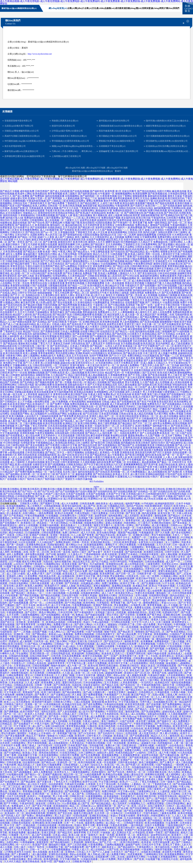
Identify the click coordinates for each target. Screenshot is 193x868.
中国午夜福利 (151, 818)
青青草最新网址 (46, 358)
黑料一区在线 (153, 259)
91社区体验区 (157, 547)
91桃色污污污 (164, 649)
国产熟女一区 (102, 656)
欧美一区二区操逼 (82, 305)
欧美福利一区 (124, 540)
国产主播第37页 (114, 453)
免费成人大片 (99, 794)
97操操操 (24, 586)
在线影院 (68, 693)
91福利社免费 (144, 705)
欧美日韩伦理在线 (162, 332)
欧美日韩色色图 (107, 731)
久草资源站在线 (22, 671)
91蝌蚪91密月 (12, 702)
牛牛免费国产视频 (133, 724)
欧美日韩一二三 (154, 211)
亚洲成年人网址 (15, 581)
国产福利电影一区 (90, 201)
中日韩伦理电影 (11, 448)
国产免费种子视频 (13, 325)
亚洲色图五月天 (164, 266)
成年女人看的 (186, 470)
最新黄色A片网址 (108, 601)
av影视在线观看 (16, 458)
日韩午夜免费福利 (183, 736)
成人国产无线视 (84, 426)
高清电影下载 (133, 310)
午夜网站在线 (179, 213)
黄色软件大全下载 (27, 322)
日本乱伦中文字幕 (152, 850)
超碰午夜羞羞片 (13, 656)
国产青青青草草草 (26, 630)
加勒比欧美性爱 (131, 221)
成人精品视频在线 (98, 380)
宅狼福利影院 (182, 320)
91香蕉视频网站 (172, 245)
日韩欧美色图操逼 (109, 213)
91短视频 (152, 862)
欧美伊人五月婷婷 (35, 719)
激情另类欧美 (112, 765)
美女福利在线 (128, 223)
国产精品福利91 (127, 852)
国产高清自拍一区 (130, 690)
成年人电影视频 (18, 833)
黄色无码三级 (137, 676)
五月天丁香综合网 (106, 789)
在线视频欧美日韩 (163, 707)
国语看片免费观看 (154, 455)
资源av (114, 821)
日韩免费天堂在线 (81, 535)
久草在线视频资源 (148, 792)
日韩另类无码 (83, 441)
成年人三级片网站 (35, 533)
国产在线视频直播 (19, 608)
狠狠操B (112, 630)
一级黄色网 (71, 593)
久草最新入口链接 (55, 366)
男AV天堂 (10, 830)
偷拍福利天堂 (86, 593)
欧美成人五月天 (121, 479)
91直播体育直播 (56, 288)
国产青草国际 (55, 204)
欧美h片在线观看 (114, 366)
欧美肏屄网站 (152, 305)
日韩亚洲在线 (129, 751)
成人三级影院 (17, 467)
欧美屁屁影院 (153, 356)
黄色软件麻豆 (57, 317)
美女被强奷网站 (165, 753)
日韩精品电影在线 (103, 644)
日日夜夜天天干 (31, 772)
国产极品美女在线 (133, 358)
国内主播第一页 (96, 443)
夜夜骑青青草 (171, 455)
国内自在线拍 (177, 601)
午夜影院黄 (36, 634)
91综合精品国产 (39, 279)
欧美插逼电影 (112, 801)
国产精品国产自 (126, 450)
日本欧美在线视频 (163, 772)
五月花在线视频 (133, 823)
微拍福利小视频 (57, 850)
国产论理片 (31, 618)
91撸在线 (92, 731)
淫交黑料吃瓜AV (172, 453)
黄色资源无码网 (143, 458)
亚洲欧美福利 (83, 358)
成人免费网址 (20, 344)
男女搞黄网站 (118, 581)
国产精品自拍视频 (51, 601)
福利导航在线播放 (30, 472)
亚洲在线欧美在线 (100, 547)
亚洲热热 (70, 857)
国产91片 (65, 535)
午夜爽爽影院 (180, 266)
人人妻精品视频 (71, 204)
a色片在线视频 (117, 397)
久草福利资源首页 (65, 562)
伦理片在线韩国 (76, 363)
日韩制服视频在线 (72, 775)
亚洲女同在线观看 (119, 303)
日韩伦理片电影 (26, 390)
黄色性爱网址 (128, 746)
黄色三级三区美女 (10, 235)
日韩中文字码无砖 (27, 298)
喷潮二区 (41, 724)
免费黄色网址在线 (51, 523)
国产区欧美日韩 (179, 431)
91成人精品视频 (65, 514)
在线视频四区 (185, 233)
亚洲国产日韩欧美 (39, 540)
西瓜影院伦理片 (93, 276)
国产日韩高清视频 (48, 293)
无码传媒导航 (97, 751)
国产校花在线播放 (134, 816)
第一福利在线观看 (26, 765)
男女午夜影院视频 (161, 540)
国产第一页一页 (171, 460)
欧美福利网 (78, 659)
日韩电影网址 (19, 748)
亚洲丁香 (25, 676)
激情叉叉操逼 (175, 201)
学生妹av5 (68, 813)
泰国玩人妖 (91, 664)
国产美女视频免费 (65, 373)
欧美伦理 (93, 671)
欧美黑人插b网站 (34, 591)
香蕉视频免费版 (51, 426)
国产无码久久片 (39, 445)
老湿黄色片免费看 (172, 857)
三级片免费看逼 (100, 518)
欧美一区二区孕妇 (57, 404)
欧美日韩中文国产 (72, 356)
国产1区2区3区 (143, 678)
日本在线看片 (50, 344)
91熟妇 (73, 647)
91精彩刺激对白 (173, 235)
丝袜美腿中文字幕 (28, 760)
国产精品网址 (44, 363)
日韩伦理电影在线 (61, 659)
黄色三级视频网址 (149, 768)
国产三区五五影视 (68, 344)
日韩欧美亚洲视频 (97, 281)
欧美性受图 (148, 770)
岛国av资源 (56, 714)
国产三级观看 (86, 375)
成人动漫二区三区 (90, 296)
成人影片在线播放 (169, 421)
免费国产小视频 (34, 475)
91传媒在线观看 (90, 864)
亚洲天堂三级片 (133, 329)
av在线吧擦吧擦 (29, 262)
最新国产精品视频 (128, 538)
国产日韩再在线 (85, 634)
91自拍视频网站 (109, 269)
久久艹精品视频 (89, 383)
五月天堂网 (13, 620)
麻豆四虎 (27, 792)
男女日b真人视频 (54, 286)
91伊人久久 (149, 627)
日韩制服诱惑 (54, 678)
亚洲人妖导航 (90, 729)
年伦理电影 (69, 843)
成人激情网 (26, 647)
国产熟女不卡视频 (151, 354)
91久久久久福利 (22, 245)
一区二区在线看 (96, 254)
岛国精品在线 (33, 300)
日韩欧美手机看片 (82, 867)
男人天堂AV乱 (82, 813)
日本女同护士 (22, 240)
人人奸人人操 (15, 462)
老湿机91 (129, 678)
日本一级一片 (102, 562)
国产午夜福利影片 (84, 618)
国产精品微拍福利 (60, 847)
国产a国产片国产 (82, 424)
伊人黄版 (77, 700)
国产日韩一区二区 (126, 579)
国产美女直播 (48, 526)
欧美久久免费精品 (90, 475)
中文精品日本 (117, 695)
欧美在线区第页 (165, 407)
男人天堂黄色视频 (152, 397)
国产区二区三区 (34, 247)
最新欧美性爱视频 (63, 622)
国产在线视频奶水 (41, 685)
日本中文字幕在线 (163, 603)
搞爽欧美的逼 (157, 204)
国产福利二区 (123, 514)
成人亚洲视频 (150, 300)
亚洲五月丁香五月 (61, 799)
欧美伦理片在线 (99, 392)
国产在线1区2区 (74, 269)
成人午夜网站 (153, 257)
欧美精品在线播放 (84, 397)
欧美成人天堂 (30, 758)
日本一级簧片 (168, 787)
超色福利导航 (55, 346)
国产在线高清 (103, 477)
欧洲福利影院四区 (165, 509)
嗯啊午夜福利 (113, 247)
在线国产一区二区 (158, 656)
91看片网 (56, 654)
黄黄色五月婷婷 (62, 349)
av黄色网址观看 (41, 407)
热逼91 (87, 627)
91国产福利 (6, 693)
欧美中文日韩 (90, 787)
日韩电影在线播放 (57, 445)
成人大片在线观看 (15, 475)
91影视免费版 (96, 850)
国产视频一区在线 (71, 385)
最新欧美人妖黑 (46, 514)
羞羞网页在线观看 (132, 445)
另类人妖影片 (45, 453)
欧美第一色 (68, 620)
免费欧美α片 (110, 400)
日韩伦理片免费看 (70, 760)
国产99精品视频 (41, 436)
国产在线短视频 (141, 262)
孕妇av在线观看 (78, 859)
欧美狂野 (80, 741)
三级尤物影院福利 (146, 412)
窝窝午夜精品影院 (168, 576)
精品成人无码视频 (97, 387)
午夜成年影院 (27, 809)
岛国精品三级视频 (168, 300)
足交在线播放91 (14, 218)
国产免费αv (28, 821)
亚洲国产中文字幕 (79, 722)
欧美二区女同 (60, 443)
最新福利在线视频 (157, 201)
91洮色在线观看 (128, 414)
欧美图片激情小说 (63, 453)
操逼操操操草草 (76, 445)
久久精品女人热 (31, 383)
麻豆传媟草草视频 (100, 441)
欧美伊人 (33, 801)
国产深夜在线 (127, 332)
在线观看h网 (102, 862)
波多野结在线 (114, 341)
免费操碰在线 (160, 247)
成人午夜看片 (92, 332)
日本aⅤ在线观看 (53, 693)
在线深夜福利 (62, 438)
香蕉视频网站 (161, 639)
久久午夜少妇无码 (107, 283)
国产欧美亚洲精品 (176, 637)
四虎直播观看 (135, 859)
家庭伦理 (110, 813)
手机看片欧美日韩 (55, 216)
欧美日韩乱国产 (74, 414)
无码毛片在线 (166, 385)
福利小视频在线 (9, 552)
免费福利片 (101, 593)
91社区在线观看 (27, 547)
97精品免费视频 (139, 264)
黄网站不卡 (112, 550)
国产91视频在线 (98, 341)
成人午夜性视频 (101, 426)
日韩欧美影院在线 (42, 552)
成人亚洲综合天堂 (122, 838)
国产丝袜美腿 (154, 709)
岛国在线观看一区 (182, 458)
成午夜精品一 (31, 743)
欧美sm (153, 591)
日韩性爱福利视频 (20, 445)
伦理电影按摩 (151, 724)
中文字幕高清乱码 (39, 755)
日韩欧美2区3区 (71, 475)
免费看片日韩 (121, 455)
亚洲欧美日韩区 (142, 540)
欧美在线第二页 (124, 603)
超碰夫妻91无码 (19, 204)
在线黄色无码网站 (162, 533)
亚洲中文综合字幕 (86, 581)
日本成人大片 (84, 857)
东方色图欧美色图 (130, 349)
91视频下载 (10, 572)
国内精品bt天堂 (108, 240)
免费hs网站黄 (172, 784)
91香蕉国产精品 (90, 455)
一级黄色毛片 (127, 475)
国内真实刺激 (149, 518)
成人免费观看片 (182, 726)
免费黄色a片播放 (84, 373)
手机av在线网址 (124, 826)
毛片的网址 (124, 789)
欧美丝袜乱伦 (65, 462)
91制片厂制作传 (36, 852)
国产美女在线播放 (35, 450)
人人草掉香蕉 (30, 400)
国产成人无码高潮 (60, 196)
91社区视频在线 (151, 361)
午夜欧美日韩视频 (96, 748)
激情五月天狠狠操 (115, 300)
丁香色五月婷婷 (125, 714)
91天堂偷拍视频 (121, 312)
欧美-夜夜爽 (50, 833)
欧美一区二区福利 (37, 782)
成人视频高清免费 (137, 680)
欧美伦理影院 (87, 228)
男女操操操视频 (137, 794)
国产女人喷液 (128, 363)
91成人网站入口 (57, 637)
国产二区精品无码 (111, 395)
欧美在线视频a (33, 455)
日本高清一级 (41, 647)
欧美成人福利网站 (174, 826)
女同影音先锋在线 (168, 801)
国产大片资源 (95, 390)
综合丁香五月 (116, 535)
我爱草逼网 (7, 734)
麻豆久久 (174, 656)
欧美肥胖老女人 (181, 627)
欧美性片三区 (176, 605)
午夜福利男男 (122, 211)
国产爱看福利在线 (26, 644)
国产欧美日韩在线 (96, 329)
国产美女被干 (96, 557)
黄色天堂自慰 (52, 467)
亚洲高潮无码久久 (115, 526)
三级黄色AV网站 (157, 543)
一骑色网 (179, 770)
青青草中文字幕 (111, 322)
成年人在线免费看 (162, 317)
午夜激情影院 (17, 412)
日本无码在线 (169, 734)
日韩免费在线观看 (147, 666)
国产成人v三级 (11, 329)
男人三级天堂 (175, 380)
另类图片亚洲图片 (21, 622)
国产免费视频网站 (177, 262)
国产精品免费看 (56, 208)
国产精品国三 (19, 598)
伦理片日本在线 (48, 303)
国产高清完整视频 (118, 552)
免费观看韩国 (68, 392)
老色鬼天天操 (83, 300)
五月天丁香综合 (165, 714)
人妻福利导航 (10, 293)
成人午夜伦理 (19, 782)
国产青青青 (88, 540)
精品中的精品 (16, 538)
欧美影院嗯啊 (140, 199)
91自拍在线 (138, 734)
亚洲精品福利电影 (155, 479)
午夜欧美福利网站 (144, 729)
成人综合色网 (33, 441)
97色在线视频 (175, 651)
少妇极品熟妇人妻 (134, 593)
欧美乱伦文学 (117, 702)
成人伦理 (179, 685)
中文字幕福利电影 (10, 438)
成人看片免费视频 (157, 392)
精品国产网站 (132, 266)
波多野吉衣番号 (115, 329)
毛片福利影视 (57, 264)
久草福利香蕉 (162, 697)
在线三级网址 (49, 746)
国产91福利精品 (13, 758)
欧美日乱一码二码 (115, 770)
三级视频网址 (137, 552)
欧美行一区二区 (111, 431)
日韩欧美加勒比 (75, 470)
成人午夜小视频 (168, 758)
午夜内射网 (10, 770)
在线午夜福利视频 (133, 245)
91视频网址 (175, 664)
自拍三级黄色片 (157, 811)
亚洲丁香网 (10, 760)
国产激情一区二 (102, 373)
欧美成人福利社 (136, 259)
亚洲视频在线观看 (51, 584)
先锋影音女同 (40, 470)
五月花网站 (175, 799)
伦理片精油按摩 (161, 847)
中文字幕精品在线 (60, 845)
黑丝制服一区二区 (120, 477)
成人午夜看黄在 (116, 460)
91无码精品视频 (156, 683)
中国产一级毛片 (142, 605)
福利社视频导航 (63, 567)
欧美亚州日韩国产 (10, 543)
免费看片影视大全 (17, 482)
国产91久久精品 (161, 296)
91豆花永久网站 (43, 726)
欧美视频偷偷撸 (31, 584)
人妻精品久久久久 (127, 279)
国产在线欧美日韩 (147, 390)
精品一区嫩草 (160, 414)
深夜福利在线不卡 (77, 390)
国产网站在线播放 (30, 283)
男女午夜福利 (165, 630)
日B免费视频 (59, 666)
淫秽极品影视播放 (24, 397)
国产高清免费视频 (63, 625)
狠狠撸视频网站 (124, 199)
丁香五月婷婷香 (39, 431)
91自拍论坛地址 (145, 213)
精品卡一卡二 (153, 593)
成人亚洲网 (57, 589)
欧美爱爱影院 (20, 274)
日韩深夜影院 (75, 627)
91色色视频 (149, 753)
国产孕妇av (159, 705)
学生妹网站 (22, 659)
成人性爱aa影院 (44, 308)
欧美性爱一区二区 (30, 479)
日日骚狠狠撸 (33, 538)
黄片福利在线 (163, 852)
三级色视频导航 (177, 395)
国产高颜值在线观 (50, 337)
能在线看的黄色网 (36, 818)
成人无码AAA (76, 664)
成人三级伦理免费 (37, 252)
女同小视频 (142, 601)
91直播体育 (160, 782)
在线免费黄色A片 (78, 792)
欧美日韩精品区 (181, 433)
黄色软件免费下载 (24, 862)
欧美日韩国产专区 (30, 717)
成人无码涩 (158, 562)
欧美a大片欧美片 (142, 402)
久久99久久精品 (13, 867)
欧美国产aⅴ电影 (78, 254)
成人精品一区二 (114, 828)
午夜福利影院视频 (36, 206)
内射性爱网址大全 (161, 821)
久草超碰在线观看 (37, 276)
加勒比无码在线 (127, 213)
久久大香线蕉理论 (100, 242)
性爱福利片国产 (171, 618)
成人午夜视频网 (41, 414)
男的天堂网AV (125, 864)
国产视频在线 (172, 838)
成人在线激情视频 (73, 724)
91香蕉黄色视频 (108, 201)
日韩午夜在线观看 (40, 589)
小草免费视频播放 (61, 855)
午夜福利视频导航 (151, 690)
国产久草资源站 (101, 305)
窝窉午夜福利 (78, 325)
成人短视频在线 (66, 581)
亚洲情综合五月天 (82, 644)
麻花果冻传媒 (179, 196)
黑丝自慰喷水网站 (65, 358)
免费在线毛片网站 (48, 259)
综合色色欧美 (13, 443)
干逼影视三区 (100, 310)
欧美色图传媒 (51, 864)
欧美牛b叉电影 (94, 574)
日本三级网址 (180, 237)
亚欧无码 (41, 770)
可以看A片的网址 (20, 225)
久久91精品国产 (46, 547)
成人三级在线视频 (75, 378)
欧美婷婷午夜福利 (42, 707)
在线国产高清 (12, 746)
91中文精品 (6, 690)
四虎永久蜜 (162, 843)
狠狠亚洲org (92, 847)
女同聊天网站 (138, 555)
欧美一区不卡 (89, 736)
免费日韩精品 (134, 361)
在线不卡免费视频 (97, 668)
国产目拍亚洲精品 (140, 813)
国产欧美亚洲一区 (143, 673)
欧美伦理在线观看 (52, 429)
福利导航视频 (172, 695)
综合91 (120, 739)
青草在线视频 (8, 630)
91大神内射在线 (26, 351)
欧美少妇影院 (16, 649)
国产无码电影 (72, 589)
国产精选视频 (117, 266)
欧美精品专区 (163, 688)
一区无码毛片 (147, 688)
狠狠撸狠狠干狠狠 (169, 327)
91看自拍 (174, 804)
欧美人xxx (9, 707)
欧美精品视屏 (45, 322)
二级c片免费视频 (59, 407)
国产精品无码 (130, 325)
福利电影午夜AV (161, 431)
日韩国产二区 (85, 402)
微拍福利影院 (30, 305)
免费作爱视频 (124, 664)
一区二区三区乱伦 (11, 792)
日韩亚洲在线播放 (127, 736)
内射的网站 (130, 528)
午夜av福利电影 (101, 627)
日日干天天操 (29, 363)
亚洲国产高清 (22, 354)
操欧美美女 (102, 509)
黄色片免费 (71, 826)
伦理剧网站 (181, 666)
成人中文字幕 (9, 685)
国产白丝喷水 (56, 395)
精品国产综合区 (31, 337)
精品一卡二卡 (17, 455)
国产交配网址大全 (91, 385)
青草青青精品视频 (76, 731)
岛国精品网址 (93, 659)
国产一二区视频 (22, 637)
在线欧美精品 (55, 233)
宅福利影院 (6, 637)
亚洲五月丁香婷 (181, 649)
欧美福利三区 (38, 676)
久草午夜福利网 (120, 555)
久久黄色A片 (75, 559)
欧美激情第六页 (8, 460)
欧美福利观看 (145, 835)
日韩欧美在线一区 (89, 412)
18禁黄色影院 (86, 826)
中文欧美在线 (68, 676)
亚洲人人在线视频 (183, 412)
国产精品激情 (28, 787)
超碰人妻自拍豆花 (134, 780)
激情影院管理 (54, 843)
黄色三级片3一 (57, 673)
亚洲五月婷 (10, 835)
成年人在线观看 (39, 784)
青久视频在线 (100, 221)
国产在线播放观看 (140, 741)
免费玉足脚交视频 (164, 835)
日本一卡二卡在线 (74, 828)
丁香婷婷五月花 (131, 250)
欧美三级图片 (70, 199)
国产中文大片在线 (69, 213)
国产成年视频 (157, 654)
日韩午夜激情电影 (70, 467)
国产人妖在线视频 (67, 717)
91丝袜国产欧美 (71, 772)
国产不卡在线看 (118, 843)
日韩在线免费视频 (88, 666)
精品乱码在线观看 (134, 254)
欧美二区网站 (99, 424)
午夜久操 (58, 826)
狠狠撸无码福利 (25, 700)
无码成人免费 (50, 462)
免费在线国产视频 (111, 223)
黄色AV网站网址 (48, 618)
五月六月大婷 (164, 550)
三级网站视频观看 (114, 850)
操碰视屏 (9, 724)
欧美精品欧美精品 (65, 448)
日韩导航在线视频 (79, 552)
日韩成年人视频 (51, 312)
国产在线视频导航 (10, 804)
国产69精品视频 (74, 317)
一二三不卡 (64, 746)
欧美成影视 (136, 806)
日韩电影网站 (184, 690)
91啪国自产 (176, 639)
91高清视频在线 (52, 709)
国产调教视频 (12, 717)
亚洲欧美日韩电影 (33, 385)
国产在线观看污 (56, 276)
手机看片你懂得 (127, 821)
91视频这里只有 (162, 252)
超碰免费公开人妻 (115, 443)
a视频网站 (185, 668)
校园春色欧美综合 (138, 618)
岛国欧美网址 (37, 240)
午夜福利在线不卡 (147, 722)
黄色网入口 (21, 816)
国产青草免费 (66, 421)
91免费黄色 (100, 586)
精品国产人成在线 (22, 320)
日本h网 (4, 794)
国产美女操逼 (150, 334)
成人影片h (84, 717)
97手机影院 (139, 838)
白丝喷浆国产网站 (57, 419)
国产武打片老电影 (162, 458)
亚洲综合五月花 (37, 816)
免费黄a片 (100, 605)
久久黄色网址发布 (50, 300)
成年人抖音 (43, 753)
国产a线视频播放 (57, 470)
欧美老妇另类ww (125, 598)
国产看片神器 (155, 620)
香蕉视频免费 (46, 562)
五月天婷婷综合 (103, 613)
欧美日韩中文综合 (95, 378)
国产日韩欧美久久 (18, 755)
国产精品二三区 (89, 204)
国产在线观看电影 (114, 755)
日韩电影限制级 (52, 511)
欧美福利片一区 (41, 409)
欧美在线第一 (22, 286)
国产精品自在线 (96, 453)
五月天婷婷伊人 (49, 441)
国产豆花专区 (150, 378)
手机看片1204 (86, 605)
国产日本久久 (171, 366)
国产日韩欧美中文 (40, 354)
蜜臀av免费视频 (95, 206)
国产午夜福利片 (128, 416)
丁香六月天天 (37, 465)
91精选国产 (162, 751)
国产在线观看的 (39, 233)
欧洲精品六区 (142, 651)
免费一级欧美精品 (157, 228)
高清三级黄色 (12, 736)
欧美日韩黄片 (60, 322)
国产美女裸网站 (74, 416)
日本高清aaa (36, 693)
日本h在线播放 (107, 666)
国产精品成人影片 (177, 782)
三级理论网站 (176, 247)
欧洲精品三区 (70, 429)
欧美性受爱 (157, 845)
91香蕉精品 (172, 654)
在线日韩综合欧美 (168, 470)
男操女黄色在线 (94, 325)
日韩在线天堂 (35, 593)
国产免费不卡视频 (60, 409)
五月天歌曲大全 (27, 835)
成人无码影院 (132, 521)
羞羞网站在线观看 (122, 591)
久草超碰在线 (33, 763)
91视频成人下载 (147, 325)
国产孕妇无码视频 (30, 601)
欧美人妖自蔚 (57, 436)
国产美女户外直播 (146, 407)
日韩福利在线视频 (19, 661)
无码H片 (168, 511)
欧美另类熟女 (107, 230)
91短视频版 (52, 521)
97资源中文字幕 (171, 445)
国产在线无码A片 (114, 647)
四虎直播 (121, 618)
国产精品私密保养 (25, 724)
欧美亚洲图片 (65, 341)
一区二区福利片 (61, 370)
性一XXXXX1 (24, 850)
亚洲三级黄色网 (130, 516)
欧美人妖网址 (40, 211)
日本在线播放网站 (93, 688)
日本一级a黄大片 (182, 550)
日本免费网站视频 (148, 385)
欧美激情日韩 (70, 523)
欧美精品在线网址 (76, 206)
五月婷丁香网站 (174, 441)
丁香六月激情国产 (132, 341)
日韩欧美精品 (72, 334)
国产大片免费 (163, 538)
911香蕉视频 (76, 528)
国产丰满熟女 (91, 404)
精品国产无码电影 (10, 387)
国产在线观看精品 (107, 450)
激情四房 (174, 741)
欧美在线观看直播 (44, 397)
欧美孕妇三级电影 (119, 298)
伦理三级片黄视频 (127, 274)
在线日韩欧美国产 (40, 661)
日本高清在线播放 (35, 458)
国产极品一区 (164, 467)
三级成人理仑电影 (83, 734)
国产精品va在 (49, 768)
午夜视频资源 (147, 538)
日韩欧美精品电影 (47, 305)
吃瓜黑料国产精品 (50, 271)
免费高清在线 (133, 443)
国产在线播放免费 (75, 852)
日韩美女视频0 (100, 843)
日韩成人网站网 (65, 862)
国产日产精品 (48, 266)
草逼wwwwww (169, 608)
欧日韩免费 (50, 634)
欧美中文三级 (48, 479)
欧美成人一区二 (36, 598)
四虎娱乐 (14, 647)
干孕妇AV (38, 683)
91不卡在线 (169, 589)
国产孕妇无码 (171, 218)
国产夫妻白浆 (45, 787)
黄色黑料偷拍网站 (16, 789)
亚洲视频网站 (101, 397)
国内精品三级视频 (42, 622)
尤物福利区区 (22, 392)
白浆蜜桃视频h (18, 206)
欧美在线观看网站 (118, 237)
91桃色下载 (178, 852)
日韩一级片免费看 (146, 630)
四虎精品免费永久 (117, 794)
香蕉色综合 (143, 840)
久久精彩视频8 (88, 467)
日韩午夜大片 (94, 741)
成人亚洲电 (97, 813)
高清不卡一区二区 (110, 370)
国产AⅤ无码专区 (88, 739)
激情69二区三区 (136, 712)
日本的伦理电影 (27, 555)
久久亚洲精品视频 (156, 555)
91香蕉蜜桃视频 (146, 550)
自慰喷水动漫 (113, 349)
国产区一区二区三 (14, 719)
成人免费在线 (169, 574)
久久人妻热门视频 (65, 680)
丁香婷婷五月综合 (13, 337)
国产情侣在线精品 (147, 196)
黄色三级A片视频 (157, 400)
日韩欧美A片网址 (30, 509)
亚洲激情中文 (35, 296)
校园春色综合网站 (94, 528)
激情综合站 (91, 632)
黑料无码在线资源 (27, 460)
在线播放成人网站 (91, 589)
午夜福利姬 (45, 801)
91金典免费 (172, 828)
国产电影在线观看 (165, 208)
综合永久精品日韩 (68, 402)
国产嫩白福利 (87, 334)
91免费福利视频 (86, 262)
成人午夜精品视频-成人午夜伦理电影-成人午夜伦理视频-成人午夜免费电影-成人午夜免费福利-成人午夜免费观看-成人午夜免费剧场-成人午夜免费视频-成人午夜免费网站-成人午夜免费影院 (96, 185)
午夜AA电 (184, 792)
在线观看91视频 (35, 823)
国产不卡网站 (11, 809)
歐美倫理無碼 (81, 835)
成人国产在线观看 (42, 840)
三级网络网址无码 (154, 859)
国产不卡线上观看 (138, 380)
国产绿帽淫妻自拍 (134, 218)
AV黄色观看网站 (77, 407)
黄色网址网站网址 (155, 816)
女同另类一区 (134, 354)
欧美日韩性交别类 (84, 235)
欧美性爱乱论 (167, 661)
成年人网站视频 (169, 559)
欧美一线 (163, 516)
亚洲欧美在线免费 (42, 705)
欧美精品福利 (148, 443)
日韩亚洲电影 (71, 770)
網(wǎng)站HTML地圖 (117, 173)
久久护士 (162, 584)
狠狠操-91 (53, 741)
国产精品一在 (142, 693)
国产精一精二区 (46, 254)
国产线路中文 (165, 726)
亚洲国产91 (127, 765)
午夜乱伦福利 (33, 271)
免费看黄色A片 (153, 298)
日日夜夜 (17, 743)
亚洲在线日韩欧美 (120, 426)
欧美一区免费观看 (126, 666)
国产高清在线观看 (52, 296)
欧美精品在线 (185, 300)
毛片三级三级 (180, 325)
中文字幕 (93, 584)
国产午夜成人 (158, 813)
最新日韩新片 (13, 250)
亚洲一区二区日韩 (40, 557)
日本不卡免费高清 (123, 368)
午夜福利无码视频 (75, 789)
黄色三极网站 (82, 242)
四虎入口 (120, 659)
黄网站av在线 (113, 753)
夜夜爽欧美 (173, 543)
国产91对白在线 (131, 281)
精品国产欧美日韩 (84, 763)
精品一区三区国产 (138, 392)
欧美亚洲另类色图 (135, 709)
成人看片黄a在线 (137, 843)
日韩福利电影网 (108, 729)
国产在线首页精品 (102, 339)
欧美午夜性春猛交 (177, 392)
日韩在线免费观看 (155, 567)
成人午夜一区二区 (77, 671)
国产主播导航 (50, 247)
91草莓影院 (103, 608)
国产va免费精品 (69, 271)
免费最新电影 (162, 647)
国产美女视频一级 (35, 813)
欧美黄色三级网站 (47, 555)
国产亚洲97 (164, 526)
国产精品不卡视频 (10, 196)
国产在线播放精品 (172, 409)
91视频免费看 (55, 770)
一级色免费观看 (45, 518)
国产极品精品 (125, 429)
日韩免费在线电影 (125, 230)
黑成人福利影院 (181, 341)
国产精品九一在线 (125, 337)
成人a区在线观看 (162, 514)
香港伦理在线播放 (10, 651)
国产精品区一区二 (80, 354)
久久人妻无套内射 (165, 702)
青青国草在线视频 (20, 291)
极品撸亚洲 (34, 838)
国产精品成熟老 (116, 387)
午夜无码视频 (177, 516)
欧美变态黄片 (40, 346)
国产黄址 (84, 569)
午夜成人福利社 (91, 726)
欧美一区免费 (25, 346)
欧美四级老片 (60, 363)
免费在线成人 (142, 230)
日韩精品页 (6, 729)
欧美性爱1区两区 (52, 385)
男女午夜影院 (55, 724)
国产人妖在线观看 (153, 366)
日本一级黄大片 (43, 712)
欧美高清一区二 (19, 402)
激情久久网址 (68, 300)
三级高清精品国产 (176, 830)
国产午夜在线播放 (13, 424)
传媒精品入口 (30, 218)
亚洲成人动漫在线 (137, 656)
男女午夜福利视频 (87, 346)
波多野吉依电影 (150, 760)
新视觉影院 (43, 847)
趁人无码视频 (117, 242)
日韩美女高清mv (144, 252)
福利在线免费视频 (181, 688)
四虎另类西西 (116, 593)
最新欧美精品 (107, 356)
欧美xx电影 (65, 804)
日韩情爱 (119, 784)
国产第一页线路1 (16, 550)
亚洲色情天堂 (35, 274)
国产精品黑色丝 (98, 460)
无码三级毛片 (182, 552)
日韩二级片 (20, 852)
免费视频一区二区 (128, 404)
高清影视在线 (66, 830)
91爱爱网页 (76, 787)
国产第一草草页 (16, 247)
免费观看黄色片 (59, 753)
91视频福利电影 (66, 833)
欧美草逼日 (27, 736)
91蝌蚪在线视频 (145, 274)
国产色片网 (122, 813)
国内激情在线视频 (145, 337)
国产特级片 (171, 572)
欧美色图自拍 (40, 199)
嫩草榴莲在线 (54, 813)
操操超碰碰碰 (45, 298)
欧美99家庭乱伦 (96, 291)
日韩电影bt (40, 572)
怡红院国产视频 (133, 564)
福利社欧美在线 (153, 460)
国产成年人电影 (26, 281)
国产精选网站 (175, 414)
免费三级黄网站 (111, 589)
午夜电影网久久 (145, 852)
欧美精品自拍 (72, 642)
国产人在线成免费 (149, 438)
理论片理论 (113, 620)
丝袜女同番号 (129, 196)
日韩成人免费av (114, 685)
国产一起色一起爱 (150, 310)
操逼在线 (41, 809)
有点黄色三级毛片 (107, 346)
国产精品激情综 (174, 448)
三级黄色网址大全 (146, 797)
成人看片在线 (138, 479)
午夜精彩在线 (19, 574)
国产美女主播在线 (72, 279)
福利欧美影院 (168, 383)
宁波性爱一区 (166, 666)
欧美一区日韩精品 (139, 845)
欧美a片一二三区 (129, 787)
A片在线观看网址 (139, 668)
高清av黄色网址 (159, 395)
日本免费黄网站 (149, 250)
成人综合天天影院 (37, 789)
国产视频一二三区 (169, 361)
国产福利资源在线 (87, 199)
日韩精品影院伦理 (52, 516)
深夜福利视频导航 (150, 221)
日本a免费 (81, 584)
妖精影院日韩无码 (107, 225)
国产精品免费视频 (110, 475)
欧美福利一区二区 (15, 818)
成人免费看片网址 (170, 586)
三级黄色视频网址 (81, 777)
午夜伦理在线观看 (10, 303)
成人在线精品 (98, 855)
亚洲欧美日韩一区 (28, 293)
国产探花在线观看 (14, 775)
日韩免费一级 (7, 465)
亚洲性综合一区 (92, 395)
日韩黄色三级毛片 (14, 709)
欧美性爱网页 (114, 605)
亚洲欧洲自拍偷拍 (161, 528)
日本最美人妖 (183, 339)
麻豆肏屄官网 (28, 308)
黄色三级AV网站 (94, 363)
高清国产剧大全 (27, 806)
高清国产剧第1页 (19, 213)
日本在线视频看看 (71, 455)
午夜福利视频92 (179, 230)
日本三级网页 (83, 448)
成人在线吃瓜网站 (75, 276)
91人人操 (76, 540)
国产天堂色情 (128, 620)
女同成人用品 (20, 276)
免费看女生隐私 (143, 613)
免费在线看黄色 (168, 281)
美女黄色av (172, 683)
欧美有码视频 (17, 334)
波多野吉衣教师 (88, 225)
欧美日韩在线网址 (130, 847)
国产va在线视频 (81, 341)
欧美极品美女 (85, 310)
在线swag (131, 722)
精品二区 (75, 811)
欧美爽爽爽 (71, 482)
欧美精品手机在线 (79, 753)
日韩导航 (6, 535)
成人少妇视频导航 (49, 235)
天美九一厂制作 (181, 540)
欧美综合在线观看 (15, 356)
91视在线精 (53, 572)
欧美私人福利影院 (10, 341)
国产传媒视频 (96, 576)
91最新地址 (108, 799)
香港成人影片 (137, 235)
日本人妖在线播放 (149, 586)
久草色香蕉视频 (129, 688)
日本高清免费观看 (72, 661)
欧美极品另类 (141, 591)
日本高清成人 (65, 472)
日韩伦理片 (58, 743)
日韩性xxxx (177, 530)
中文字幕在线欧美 (129, 707)
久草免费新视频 (147, 649)
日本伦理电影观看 (182, 598)
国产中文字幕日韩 (93, 470)
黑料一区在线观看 (94, 683)
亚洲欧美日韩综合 (130, 671)
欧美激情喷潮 (60, 390)
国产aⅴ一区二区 (49, 237)
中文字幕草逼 (145, 639)
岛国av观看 (158, 700)
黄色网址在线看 (119, 441)
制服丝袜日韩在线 (93, 564)
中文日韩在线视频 (55, 736)
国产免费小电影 (152, 564)
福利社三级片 (79, 557)
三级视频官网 (21, 693)
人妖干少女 (6, 671)
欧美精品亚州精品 (65, 218)
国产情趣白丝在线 (154, 218)
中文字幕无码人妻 (76, 668)
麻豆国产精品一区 (141, 700)
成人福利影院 (100, 472)
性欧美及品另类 (48, 581)
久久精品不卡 (145, 247)
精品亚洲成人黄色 (31, 804)
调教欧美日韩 (153, 383)
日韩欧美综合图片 (20, 784)
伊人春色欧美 (14, 518)
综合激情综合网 (31, 768)
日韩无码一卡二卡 (88, 719)
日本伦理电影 (70, 346)
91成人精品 (69, 651)
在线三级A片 (131, 586)
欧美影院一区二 (78, 615)
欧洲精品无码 (110, 390)
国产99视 (51, 559)
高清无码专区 (127, 601)
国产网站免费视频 (109, 533)
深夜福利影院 (185, 462)
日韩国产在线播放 (90, 782)
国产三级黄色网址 (75, 436)
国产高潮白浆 (175, 477)
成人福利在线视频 (153, 695)
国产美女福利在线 (147, 279)
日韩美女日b (54, 809)
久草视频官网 (74, 729)
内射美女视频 (72, 216)
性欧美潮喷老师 (154, 511)
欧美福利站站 (115, 358)
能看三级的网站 (103, 634)
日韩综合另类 (135, 237)
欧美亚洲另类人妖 (183, 731)
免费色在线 (108, 642)
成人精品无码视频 (144, 419)
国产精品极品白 (161, 416)
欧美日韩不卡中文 (104, 375)
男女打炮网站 (106, 455)
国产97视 (185, 656)
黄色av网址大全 (14, 305)
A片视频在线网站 (127, 283)
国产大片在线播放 (39, 845)
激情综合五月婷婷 (177, 545)
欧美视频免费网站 (30, 235)
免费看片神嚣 (132, 242)
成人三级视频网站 (180, 296)
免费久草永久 (102, 344)
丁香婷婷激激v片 (14, 375)
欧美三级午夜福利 (51, 697)
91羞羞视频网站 (94, 801)
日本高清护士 (127, 431)
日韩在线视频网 (41, 671)
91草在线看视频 (111, 516)
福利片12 (11, 545)
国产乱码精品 (27, 387)
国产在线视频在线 (127, 407)
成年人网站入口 (20, 603)
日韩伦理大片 (104, 654)
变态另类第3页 (156, 264)
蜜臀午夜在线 (60, 792)
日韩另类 (56, 661)
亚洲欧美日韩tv (84, 562)
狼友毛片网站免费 (32, 567)
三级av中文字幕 (86, 344)
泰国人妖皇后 (148, 671)
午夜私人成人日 (81, 855)
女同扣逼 (16, 523)
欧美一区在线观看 (107, 768)
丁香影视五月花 (84, 237)
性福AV (35, 526)
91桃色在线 (29, 753)
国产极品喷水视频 (33, 310)
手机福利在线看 (60, 245)
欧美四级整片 (131, 685)
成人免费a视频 (24, 632)
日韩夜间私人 (98, 315)
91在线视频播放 (36, 416)
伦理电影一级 (10, 453)
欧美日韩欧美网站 (87, 429)
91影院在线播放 (91, 240)
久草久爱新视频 (85, 651)
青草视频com (153, 552)
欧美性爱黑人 (179, 283)
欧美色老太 (108, 659)
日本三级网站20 (87, 758)
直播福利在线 (83, 392)
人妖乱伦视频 (116, 835)
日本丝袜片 (125, 572)
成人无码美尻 (120, 809)
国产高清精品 (40, 327)
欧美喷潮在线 (37, 843)
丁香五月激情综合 (122, 402)
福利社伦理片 (158, 448)
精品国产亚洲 (145, 472)
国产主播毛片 (167, 768)
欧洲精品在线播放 (10, 726)
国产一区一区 (112, 421)
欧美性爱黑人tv (181, 514)
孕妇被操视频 (181, 775)
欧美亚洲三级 (56, 857)
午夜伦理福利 (82, 518)
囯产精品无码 (33, 237)
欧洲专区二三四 (170, 593)
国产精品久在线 (111, 690)
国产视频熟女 (82, 555)
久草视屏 (90, 789)
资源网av (90, 784)
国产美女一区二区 (51, 455)
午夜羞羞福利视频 (91, 642)
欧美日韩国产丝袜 (78, 400)
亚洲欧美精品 (107, 603)
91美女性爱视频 (48, 341)
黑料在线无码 (25, 339)
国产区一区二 (37, 608)
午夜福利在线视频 (114, 709)
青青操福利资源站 (46, 835)
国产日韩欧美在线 (51, 772)
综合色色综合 (177, 751)
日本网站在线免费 (127, 649)
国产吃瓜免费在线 (110, 416)
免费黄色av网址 (114, 576)
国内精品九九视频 (132, 615)
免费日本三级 (113, 751)
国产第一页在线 (134, 300)
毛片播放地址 (66, 555)
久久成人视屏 (33, 688)
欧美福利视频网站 (16, 511)
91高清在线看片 (11, 262)
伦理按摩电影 (186, 683)
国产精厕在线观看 (22, 327)
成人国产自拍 (65, 460)
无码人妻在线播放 (127, 390)
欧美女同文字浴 (81, 460)
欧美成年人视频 (155, 784)
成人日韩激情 (13, 380)
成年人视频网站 (31, 361)
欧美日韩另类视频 (178, 315)
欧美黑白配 (135, 743)
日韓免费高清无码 (40, 264)
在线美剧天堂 (107, 337)
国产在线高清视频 (80, 196)
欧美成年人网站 (24, 199)
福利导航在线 (83, 465)
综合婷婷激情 (56, 789)
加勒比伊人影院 (106, 758)
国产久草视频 (37, 603)
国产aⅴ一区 (124, 811)
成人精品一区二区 (56, 603)
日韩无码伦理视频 (167, 279)
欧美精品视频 (21, 843)
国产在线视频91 (148, 291)
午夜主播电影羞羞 (100, 257)
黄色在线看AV (69, 530)
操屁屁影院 (84, 743)
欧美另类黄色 (52, 392)
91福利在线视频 (46, 765)
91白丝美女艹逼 (121, 383)
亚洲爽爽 (141, 620)
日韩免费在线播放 (61, 586)
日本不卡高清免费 (16, 801)
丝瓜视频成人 (134, 467)
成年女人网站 (74, 564)
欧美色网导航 (107, 579)
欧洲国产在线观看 (52, 475)
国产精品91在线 (121, 271)
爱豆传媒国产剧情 (171, 465)
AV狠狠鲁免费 (51, 613)
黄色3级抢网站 (112, 746)
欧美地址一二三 (93, 445)
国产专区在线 (65, 818)
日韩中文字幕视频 (146, 731)
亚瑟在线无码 (22, 465)
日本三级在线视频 (56, 598)
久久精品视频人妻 (162, 433)
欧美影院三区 (28, 528)
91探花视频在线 (179, 443)
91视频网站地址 (52, 569)
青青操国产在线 (31, 697)
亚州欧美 (21, 627)
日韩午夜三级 (68, 312)
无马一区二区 (88, 695)
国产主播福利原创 (54, 797)
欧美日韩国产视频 (82, 586)
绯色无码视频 (157, 668)
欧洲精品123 (161, 664)
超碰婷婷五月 (147, 266)
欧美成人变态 (24, 683)
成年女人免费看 (14, 259)
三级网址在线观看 (105, 651)
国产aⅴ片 (23, 615)
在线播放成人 (92, 458)
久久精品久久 (161, 368)
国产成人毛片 (49, 763)
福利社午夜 (169, 690)
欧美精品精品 (150, 339)
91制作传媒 (50, 656)
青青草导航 (52, 596)
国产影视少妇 (141, 545)
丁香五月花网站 (126, 252)
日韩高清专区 (144, 642)
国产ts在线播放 (88, 274)
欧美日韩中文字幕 (118, 668)
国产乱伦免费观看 (171, 298)
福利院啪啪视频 (167, 579)
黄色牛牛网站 (111, 206)
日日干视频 (15, 567)
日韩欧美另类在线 (44, 680)
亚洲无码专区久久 (85, 368)
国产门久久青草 (31, 368)
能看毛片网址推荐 (84, 818)
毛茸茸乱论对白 (170, 569)
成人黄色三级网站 (87, 283)
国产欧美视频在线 (157, 199)
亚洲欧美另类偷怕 (40, 642)
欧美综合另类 (170, 712)
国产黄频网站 (98, 717)
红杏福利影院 (30, 424)
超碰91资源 (181, 835)
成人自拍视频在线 (157, 477)
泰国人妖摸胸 (128, 395)
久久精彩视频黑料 (22, 436)
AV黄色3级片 (103, 622)
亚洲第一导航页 (155, 838)
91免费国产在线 (44, 443)
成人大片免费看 (70, 509)
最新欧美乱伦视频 (28, 349)
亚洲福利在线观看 (22, 433)
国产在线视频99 (100, 303)
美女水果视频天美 (54, 683)
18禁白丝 (127, 605)
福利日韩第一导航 (42, 433)
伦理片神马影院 (119, 567)
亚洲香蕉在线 (127, 458)
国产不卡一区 (17, 300)
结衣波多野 (61, 751)
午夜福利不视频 (167, 591)
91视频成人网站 (11, 308)
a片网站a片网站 (36, 482)
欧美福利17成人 (171, 346)
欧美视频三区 (100, 320)
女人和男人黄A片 (99, 354)
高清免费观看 (28, 443)
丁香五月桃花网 (61, 298)
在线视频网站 (72, 201)
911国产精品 (31, 649)
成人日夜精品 (107, 775)
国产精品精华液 (151, 233)
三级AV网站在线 (107, 736)
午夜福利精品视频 (117, 712)
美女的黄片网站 (176, 555)
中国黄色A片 (19, 668)
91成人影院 (177, 729)
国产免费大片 (42, 700)
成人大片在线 (88, 538)
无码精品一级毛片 (107, 274)
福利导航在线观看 (116, 424)
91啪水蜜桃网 (144, 533)
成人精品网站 (149, 526)
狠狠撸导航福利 (20, 678)
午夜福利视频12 (133, 378)
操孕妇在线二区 (82, 806)
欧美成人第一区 (31, 523)
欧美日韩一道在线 (61, 557)
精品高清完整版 (76, 431)
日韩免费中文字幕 (170, 356)
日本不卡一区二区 (139, 373)
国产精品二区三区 (80, 298)
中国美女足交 (85, 271)
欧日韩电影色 (180, 332)
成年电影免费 (27, 196)
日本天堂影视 (138, 383)
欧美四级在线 (42, 230)
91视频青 (14, 840)
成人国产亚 (84, 809)
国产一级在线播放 (118, 845)
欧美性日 (186, 724)
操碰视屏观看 (98, 465)
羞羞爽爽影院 (58, 564)
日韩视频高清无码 (67, 656)
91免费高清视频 (171, 308)
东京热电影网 (145, 433)
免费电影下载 (90, 279)
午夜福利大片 (132, 291)
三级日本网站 (106, 286)
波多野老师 (101, 521)
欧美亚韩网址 (126, 276)
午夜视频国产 (112, 700)
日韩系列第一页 (69, 283)
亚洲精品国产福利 (21, 722)
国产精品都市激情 (20, 269)
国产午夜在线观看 (153, 462)
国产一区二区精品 (24, 712)
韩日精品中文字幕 (115, 291)
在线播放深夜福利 (33, 462)
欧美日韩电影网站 (152, 743)
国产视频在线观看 (45, 387)
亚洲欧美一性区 (22, 639)
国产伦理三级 (40, 722)
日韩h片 (171, 811)
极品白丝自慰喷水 (112, 445)
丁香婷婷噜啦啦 (92, 559)
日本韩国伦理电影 (177, 199)
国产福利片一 (120, 233)
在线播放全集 (75, 419)
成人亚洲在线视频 (30, 341)
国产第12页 (67, 784)
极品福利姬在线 (74, 230)
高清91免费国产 (144, 431)
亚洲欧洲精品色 (91, 327)
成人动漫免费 (155, 596)
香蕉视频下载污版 (67, 739)
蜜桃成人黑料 (105, 680)
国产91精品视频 (116, 310)
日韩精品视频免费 (82, 320)
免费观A (56, 644)
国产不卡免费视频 (131, 465)
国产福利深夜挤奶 (139, 763)
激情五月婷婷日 (127, 412)
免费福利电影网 (181, 317)
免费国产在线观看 (35, 356)
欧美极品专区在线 (72, 709)
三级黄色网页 (153, 569)
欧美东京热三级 (155, 303)
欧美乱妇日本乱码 (80, 794)
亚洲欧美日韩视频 (57, 816)
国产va (150, 804)
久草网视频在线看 (54, 593)
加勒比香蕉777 (128, 782)
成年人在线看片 (134, 397)
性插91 (78, 830)
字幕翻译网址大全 (22, 370)
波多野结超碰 (124, 225)
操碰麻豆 (133, 697)
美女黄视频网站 (43, 281)
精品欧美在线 (107, 264)
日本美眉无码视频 (109, 419)
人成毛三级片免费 (110, 208)
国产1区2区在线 (151, 615)
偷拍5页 (6, 574)
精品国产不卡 (134, 424)
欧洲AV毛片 (44, 610)
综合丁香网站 (125, 201)
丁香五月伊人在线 (150, 370)
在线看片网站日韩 (90, 337)
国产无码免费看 (48, 472)
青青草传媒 (103, 830)
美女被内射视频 (177, 584)
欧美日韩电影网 (87, 768)
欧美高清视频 (152, 734)
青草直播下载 (140, 228)
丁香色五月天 (137, 305)
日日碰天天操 (138, 356)
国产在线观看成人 (15, 441)
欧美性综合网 (136, 455)
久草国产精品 (52, 465)
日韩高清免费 (87, 509)
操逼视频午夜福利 (150, 632)
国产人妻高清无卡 (95, 349)
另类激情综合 (117, 308)
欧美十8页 (47, 867)
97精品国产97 (125, 729)
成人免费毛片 (25, 404)
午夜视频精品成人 (45, 448)
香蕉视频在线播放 (33, 797)
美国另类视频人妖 (177, 293)
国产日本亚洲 (95, 433)
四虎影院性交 (177, 746)
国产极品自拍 (62, 254)
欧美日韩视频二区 (96, 712)
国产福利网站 (13, 479)
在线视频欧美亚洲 (145, 450)
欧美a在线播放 (110, 276)
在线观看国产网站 (20, 419)
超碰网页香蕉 (185, 279)
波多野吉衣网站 (104, 233)
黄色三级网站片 (110, 726)
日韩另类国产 (42, 196)
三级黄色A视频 (146, 751)
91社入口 (16, 772)
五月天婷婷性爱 (91, 230)
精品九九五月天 (101, 259)
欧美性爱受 (147, 521)
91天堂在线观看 (66, 441)
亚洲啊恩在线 (12, 664)
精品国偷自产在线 (13, 385)
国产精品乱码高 (91, 414)
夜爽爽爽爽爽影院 (133, 470)
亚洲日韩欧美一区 (40, 659)
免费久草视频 (176, 419)
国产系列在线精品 (103, 479)
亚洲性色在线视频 (59, 859)
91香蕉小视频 (179, 697)
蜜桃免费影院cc (81, 266)
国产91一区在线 (19, 378)
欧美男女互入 (62, 777)
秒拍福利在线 (180, 390)
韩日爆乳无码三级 (19, 596)
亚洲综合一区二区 (149, 421)
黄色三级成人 (155, 346)
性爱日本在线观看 (145, 598)
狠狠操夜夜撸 (140, 201)
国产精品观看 (35, 833)
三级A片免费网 (108, 864)
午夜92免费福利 (144, 332)
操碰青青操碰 (22, 264)
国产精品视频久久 (20, 366)
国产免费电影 (37, 201)
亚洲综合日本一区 (31, 651)
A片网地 (9, 857)
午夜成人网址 (65, 257)
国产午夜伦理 (152, 254)
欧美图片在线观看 (48, 250)
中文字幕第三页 (22, 731)
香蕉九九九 (167, 552)
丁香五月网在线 (138, 303)
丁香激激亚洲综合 (89, 213)
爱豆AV (29, 680)
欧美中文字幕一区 (130, 589)
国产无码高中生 (107, 739)
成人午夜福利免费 (119, 409)
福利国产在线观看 (112, 724)
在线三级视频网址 (30, 664)
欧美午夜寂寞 (37, 596)
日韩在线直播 (14, 768)
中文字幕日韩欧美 (70, 864)
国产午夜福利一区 (122, 228)
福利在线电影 (10, 221)
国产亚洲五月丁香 (13, 312)
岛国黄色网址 (87, 216)
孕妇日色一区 (80, 387)
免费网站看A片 (83, 303)
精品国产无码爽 (146, 833)
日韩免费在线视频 (45, 221)
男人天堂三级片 (63, 821)
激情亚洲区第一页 (107, 811)
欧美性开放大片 (183, 351)
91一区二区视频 (171, 564)
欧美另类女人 (181, 511)
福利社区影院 (49, 717)
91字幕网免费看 (148, 242)
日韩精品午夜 (122, 356)
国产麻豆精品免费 (73, 395)
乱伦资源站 (159, 642)
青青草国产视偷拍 (80, 315)
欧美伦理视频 (180, 429)
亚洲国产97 (131, 835)
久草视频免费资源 (118, 380)
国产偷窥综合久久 (25, 230)
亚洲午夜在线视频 (83, 462)
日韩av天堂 (22, 540)
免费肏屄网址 (165, 242)
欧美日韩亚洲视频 (115, 254)
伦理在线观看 (81, 821)
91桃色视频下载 (119, 259)
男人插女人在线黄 (55, 482)
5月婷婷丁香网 (97, 792)
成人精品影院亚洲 (52, 651)
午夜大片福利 (42, 729)
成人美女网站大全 (91, 223)
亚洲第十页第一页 (37, 204)
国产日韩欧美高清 (55, 378)
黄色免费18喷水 (15, 813)
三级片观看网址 (52, 223)
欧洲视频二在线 (166, 320)
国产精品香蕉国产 (165, 436)
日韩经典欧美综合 (140, 271)
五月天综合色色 (80, 361)
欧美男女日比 (145, 416)
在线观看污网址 (31, 373)
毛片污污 (25, 840)
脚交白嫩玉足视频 (70, 274)
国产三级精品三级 (56, 206)
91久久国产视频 (103, 235)
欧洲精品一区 (40, 477)
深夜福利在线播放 (157, 719)
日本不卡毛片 (48, 373)
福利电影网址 (116, 521)
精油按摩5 (167, 535)
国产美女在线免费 (62, 308)
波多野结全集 (107, 296)
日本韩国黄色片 (133, 818)
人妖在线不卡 (31, 421)
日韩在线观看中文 (106, 639)
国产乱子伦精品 (100, 567)
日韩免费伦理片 (69, 521)
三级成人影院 (25, 414)
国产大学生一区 (76, 603)
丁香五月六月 (45, 349)
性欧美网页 (57, 642)
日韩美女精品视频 (110, 332)
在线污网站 (29, 518)
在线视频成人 (144, 523)
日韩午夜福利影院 (113, 574)
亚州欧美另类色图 (106, 714)
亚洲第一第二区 (34, 709)
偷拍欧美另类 (132, 647)
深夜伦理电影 (137, 298)
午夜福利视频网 (77, 816)
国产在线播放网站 (10, 315)
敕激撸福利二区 (71, 296)
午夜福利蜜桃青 (15, 618)
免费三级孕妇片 (71, 538)
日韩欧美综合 (7, 354)
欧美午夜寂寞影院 (108, 632)
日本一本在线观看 (115, 288)
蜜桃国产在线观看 (160, 230)
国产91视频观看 (169, 233)
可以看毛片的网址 (102, 743)
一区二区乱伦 (132, 634)
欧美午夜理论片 (59, 615)
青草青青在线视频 (75, 288)
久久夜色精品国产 (77, 281)
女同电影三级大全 (105, 618)
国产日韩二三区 (19, 296)
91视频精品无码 (116, 511)
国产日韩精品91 (8, 407)
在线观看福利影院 (47, 460)
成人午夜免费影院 (107, 833)
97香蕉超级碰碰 (54, 356)
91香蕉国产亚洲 (159, 763)
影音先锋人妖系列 (14, 591)
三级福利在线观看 (49, 421)
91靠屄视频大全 (71, 702)
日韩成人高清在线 (37, 668)
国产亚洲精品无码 (170, 221)
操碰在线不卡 (45, 400)
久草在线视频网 (66, 634)
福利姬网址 (132, 702)
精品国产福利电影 (169, 254)
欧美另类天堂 (80, 453)
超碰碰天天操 (149, 748)
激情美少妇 (22, 564)
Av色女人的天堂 (114, 351)
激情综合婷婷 (37, 366)
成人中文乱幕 (100, 237)
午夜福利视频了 (173, 845)
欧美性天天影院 (23, 857)
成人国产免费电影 (131, 753)
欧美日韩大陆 (143, 223)
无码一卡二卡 (67, 596)
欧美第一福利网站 (109, 404)
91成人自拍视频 (160, 286)
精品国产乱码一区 (115, 378)
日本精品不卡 (160, 315)
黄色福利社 (143, 746)
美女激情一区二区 (60, 354)
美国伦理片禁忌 (124, 545)
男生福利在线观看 (35, 216)
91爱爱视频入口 (171, 397)
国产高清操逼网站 (151, 717)
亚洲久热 (82, 647)
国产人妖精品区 (155, 676)
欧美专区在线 (180, 242)
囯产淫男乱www (105, 545)
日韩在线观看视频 (51, 538)
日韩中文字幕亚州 (113, 325)
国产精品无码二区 (35, 334)
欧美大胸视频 (16, 421)
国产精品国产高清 (62, 320)
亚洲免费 (72, 666)
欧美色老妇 (167, 685)
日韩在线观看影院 (55, 823)
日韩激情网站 (37, 225)
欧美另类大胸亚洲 (167, 378)
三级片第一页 (42, 351)
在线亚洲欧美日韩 (147, 801)
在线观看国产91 (22, 705)
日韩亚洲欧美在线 (157, 777)
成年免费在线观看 (35, 559)
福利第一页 (176, 673)
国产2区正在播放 (46, 315)
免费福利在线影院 (122, 216)
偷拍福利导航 (185, 312)
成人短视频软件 (39, 419)
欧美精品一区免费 (110, 458)
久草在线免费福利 (45, 862)
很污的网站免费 (43, 390)
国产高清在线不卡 (77, 329)
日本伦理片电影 (70, 601)
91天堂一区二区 (14, 383)
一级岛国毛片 (113, 315)
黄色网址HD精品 (169, 322)
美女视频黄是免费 (39, 564)
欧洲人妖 (102, 511)
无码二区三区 (8, 613)
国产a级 (87, 697)
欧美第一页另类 (129, 315)
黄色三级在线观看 (103, 312)
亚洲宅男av (43, 644)
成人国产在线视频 (182, 526)
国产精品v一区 (33, 780)
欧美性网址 (90, 608)
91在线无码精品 (69, 758)
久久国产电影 (147, 387)
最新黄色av (161, 765)
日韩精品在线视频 (165, 450)
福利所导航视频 (107, 664)
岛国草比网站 (8, 850)
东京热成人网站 (94, 765)
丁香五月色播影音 (149, 787)
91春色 (15, 586)
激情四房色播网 (66, 250)
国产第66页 (10, 695)
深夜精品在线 (169, 615)
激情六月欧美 (75, 252)
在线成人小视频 (183, 436)
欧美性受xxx (13, 826)
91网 (123, 722)
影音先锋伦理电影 (107, 538)
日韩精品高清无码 (152, 445)
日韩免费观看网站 (62, 339)
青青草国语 (143, 821)
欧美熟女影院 (159, 225)
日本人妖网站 (83, 250)
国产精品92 (174, 521)
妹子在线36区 (46, 751)
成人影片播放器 (160, 530)
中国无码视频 (50, 310)
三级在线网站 (86, 613)
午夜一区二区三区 (75, 366)
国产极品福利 (86, 656)
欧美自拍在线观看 (121, 625)
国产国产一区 (33, 605)
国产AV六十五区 (118, 361)
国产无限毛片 (138, 211)
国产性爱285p (58, 729)
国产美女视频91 (166, 250)
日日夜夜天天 (134, 339)
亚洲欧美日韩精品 (16, 673)
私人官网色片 (35, 511)
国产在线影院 (67, 235)
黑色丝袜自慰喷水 (49, 758)
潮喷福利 (181, 702)
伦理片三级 (93, 615)
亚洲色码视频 (141, 276)
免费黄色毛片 (154, 409)
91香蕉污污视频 (101, 462)
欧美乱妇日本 (81, 421)
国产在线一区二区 (177, 228)
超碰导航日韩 (176, 678)
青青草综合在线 (39, 288)
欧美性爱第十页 (128, 661)
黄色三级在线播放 (83, 221)
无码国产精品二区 (77, 533)
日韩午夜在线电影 (128, 768)
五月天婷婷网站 (114, 250)
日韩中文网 (157, 572)
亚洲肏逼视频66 (162, 613)
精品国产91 (185, 801)
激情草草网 (80, 838)
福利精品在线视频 (89, 286)
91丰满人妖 (113, 722)
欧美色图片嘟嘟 (139, 426)
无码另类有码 (140, 346)
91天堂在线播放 (63, 734)
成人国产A (38, 731)
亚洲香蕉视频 (27, 438)
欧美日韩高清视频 (72, 211)
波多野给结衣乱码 (161, 840)
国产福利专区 (97, 196)
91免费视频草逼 (101, 308)
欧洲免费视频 (135, 233)
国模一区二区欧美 (120, 344)
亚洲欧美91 (15, 797)
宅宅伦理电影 (49, 804)
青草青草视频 (155, 610)
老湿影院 (53, 782)
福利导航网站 (35, 344)
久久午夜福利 (140, 216)
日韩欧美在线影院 (21, 828)
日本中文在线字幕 (86, 680)
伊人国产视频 (22, 431)
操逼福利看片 (30, 259)
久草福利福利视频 (27, 545)
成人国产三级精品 (65, 242)
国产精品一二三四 (71, 223)
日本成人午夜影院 (80, 351)
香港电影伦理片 (127, 206)
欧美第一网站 (50, 257)
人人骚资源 (164, 797)
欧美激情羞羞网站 (94, 550)
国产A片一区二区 (165, 351)
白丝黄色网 (140, 826)
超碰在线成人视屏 (172, 717)
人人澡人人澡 (179, 821)
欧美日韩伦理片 (163, 283)
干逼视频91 (27, 726)
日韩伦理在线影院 (42, 370)
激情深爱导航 (90, 211)
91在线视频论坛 (99, 358)
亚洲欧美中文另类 (67, 605)
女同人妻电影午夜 (145, 475)
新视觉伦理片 (65, 247)
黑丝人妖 (118, 634)
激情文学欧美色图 (41, 245)
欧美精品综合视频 (113, 780)
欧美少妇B (68, 584)
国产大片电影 (161, 673)
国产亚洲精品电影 (30, 303)
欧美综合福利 (127, 208)
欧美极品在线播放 (133, 366)
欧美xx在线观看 (24, 470)
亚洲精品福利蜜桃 (20, 332)
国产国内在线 (119, 339)
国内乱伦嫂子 (150, 237)
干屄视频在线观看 (176, 642)
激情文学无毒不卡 (104, 530)
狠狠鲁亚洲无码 (169, 257)
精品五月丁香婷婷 (36, 741)
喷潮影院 (52, 818)
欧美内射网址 (181, 407)
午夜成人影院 (95, 400)
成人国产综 (90, 511)
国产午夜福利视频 (120, 305)
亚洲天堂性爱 (49, 838)
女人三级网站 (173, 547)
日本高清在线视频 (57, 431)
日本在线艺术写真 (123, 613)
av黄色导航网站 (68, 545)
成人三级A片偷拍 (16, 579)
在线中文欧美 (143, 395)
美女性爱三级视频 (146, 726)
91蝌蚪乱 (128, 693)
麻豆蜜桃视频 (135, 334)
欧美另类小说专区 (176, 562)
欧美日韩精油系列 (51, 702)
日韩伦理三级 (41, 632)
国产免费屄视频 (24, 477)
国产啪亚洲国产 (166, 634)
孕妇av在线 (39, 543)
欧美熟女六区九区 (113, 470)
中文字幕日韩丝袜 (170, 310)
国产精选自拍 (10, 349)
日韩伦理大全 (179, 467)
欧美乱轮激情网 (28, 254)
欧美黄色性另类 (77, 245)
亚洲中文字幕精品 (164, 274)
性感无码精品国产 (125, 758)
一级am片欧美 (22, 526)
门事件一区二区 (122, 286)
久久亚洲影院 (163, 443)
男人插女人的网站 (63, 424)
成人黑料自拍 (174, 373)
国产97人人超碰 (101, 857)
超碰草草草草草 (57, 668)
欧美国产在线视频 (75, 332)
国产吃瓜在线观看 (177, 794)
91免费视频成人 (139, 477)
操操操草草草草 (157, 276)
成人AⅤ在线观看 (9, 601)
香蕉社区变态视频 (134, 288)
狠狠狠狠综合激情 (19, 634)
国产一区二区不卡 (112, 433)
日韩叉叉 (153, 758)
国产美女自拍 (58, 755)
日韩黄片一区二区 (181, 402)
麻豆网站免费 (48, 325)
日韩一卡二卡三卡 (40, 855)
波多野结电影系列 (98, 804)
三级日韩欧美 (178, 206)
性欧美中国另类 (62, 705)
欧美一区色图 (107, 840)
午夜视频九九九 (125, 651)
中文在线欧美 (56, 574)
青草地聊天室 (81, 543)
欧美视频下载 (88, 654)
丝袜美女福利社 (92, 690)
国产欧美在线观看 (157, 380)
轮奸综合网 (25, 552)
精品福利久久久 (86, 293)
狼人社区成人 (44, 329)
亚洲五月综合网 (45, 734)
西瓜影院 (42, 528)
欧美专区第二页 (167, 518)
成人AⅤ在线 (97, 705)
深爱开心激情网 (104, 784)
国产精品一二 (75, 322)
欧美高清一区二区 (169, 438)
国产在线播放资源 (171, 329)
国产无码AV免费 (79, 576)
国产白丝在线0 (90, 419)
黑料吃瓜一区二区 (136, 777)
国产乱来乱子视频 (151, 465)
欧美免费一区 (115, 586)
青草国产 (54, 784)
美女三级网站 (107, 436)
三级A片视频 (178, 647)
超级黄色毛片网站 (136, 862)
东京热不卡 (102, 702)
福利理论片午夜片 (100, 298)
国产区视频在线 (110, 385)
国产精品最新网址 (72, 697)
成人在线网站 (139, 719)
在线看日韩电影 (142, 375)
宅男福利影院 (85, 259)
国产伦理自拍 (162, 729)
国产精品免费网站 (150, 322)
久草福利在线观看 (165, 833)
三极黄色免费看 (168, 818)
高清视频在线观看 (167, 671)
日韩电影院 (24, 685)
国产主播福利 (8, 610)
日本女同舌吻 (117, 518)
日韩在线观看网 (55, 608)
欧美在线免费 (55, 279)
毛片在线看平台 (21, 233)
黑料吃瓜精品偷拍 (109, 671)
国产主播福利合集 (170, 760)
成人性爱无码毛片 (149, 739)
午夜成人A (34, 739)
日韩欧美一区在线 (168, 722)
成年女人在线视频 (28, 530)
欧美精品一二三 (121, 235)
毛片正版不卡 (21, 855)
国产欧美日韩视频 (134, 460)
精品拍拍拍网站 (106, 211)
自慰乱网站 (13, 847)
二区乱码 (99, 526)
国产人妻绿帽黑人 (21, 859)
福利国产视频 (133, 509)
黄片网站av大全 (75, 550)
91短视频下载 (153, 864)
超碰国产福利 (133, 850)
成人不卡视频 (171, 610)
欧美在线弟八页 (86, 545)
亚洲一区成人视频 (143, 368)
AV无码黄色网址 (104, 368)
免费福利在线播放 (34, 223)
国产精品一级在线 (103, 402)
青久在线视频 (40, 857)
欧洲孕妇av (134, 748)
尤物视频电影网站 (176, 375)
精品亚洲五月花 (115, 245)
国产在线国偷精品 (180, 252)
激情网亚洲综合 (118, 354)
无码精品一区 (100, 535)
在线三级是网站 (70, 654)
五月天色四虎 (70, 233)
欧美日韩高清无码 (175, 204)
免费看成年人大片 (107, 317)
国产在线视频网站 (51, 620)
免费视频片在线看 (35, 412)
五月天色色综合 (56, 269)
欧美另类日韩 (80, 247)
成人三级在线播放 (180, 349)
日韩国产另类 (86, 521)
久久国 (66, 678)
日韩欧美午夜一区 (147, 579)
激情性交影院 (160, 269)
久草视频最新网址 (168, 862)
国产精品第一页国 (55, 416)
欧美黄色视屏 (104, 772)
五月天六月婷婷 (26, 317)
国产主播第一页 (139, 293)
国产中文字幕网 (146, 351)
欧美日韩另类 (149, 341)
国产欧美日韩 (98, 448)
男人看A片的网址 (170, 739)
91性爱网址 (122, 799)
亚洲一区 (79, 784)
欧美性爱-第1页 (113, 196)
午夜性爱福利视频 (33, 312)
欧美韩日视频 (182, 208)
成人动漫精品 (79, 746)
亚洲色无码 (168, 755)
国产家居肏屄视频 (82, 339)
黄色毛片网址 (37, 286)
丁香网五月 (78, 765)
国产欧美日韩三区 (104, 826)
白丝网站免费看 (124, 296)
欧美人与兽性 (115, 472)
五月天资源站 (112, 688)
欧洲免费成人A (13, 363)
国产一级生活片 (148, 516)
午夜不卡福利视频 (91, 572)
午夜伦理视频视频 (35, 521)
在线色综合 (92, 603)
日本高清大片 (105, 383)
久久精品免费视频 (172, 288)
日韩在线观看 (77, 438)
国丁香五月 (186, 610)
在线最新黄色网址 (91, 598)
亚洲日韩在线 (54, 719)
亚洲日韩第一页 (41, 799)
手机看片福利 (82, 625)
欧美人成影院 (73, 673)
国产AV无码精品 (166, 339)
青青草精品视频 (176, 271)
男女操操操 (25, 799)
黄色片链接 (103, 581)
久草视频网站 (97, 685)
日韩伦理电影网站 (176, 809)
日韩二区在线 (118, 862)
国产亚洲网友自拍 (160, 344)
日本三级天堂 (150, 358)
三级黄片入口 (72, 225)
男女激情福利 (159, 605)
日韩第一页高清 (81, 547)
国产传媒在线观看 (95, 620)
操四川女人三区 (84, 312)
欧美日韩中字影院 (146, 584)
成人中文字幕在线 (61, 610)
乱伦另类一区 (102, 818)
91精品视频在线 (91, 416)
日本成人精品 (60, 840)
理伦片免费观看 (128, 550)
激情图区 (62, 559)
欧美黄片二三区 (180, 840)
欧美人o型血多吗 (171, 354)
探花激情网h (179, 644)
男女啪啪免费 (125, 346)
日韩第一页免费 (43, 690)
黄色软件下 (15, 714)
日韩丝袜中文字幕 (50, 383)
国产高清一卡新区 (59, 722)
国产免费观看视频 (93, 700)
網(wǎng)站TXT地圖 (96, 173)
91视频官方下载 (145, 206)
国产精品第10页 (86, 233)
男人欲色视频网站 (130, 327)
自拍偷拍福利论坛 (142, 772)
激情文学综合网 (74, 632)
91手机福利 (148, 509)
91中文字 (136, 627)
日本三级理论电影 (15, 450)
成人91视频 (6, 852)
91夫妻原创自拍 (158, 262)
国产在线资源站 (8, 404)
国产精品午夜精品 (179, 763)
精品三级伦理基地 (78, 380)
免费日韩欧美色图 (157, 216)
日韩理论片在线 (170, 864)
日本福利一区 (49, 739)
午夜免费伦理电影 (143, 269)
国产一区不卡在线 (26, 610)
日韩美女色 (133, 581)
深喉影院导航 (43, 380)
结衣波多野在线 (162, 206)
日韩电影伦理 (164, 240)
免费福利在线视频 (85, 649)
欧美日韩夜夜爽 (54, 828)
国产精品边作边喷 (87, 450)
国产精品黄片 (98, 250)
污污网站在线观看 (121, 627)
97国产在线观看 (39, 291)
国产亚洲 (139, 864)
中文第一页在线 (21, 288)
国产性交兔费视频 (108, 412)
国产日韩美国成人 (130, 322)
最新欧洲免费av (136, 441)
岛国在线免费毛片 (130, 438)
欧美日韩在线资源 (129, 421)
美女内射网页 (163, 349)
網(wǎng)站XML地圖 (75, 173)
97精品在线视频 (15, 763)
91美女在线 (98, 678)
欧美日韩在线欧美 (13, 358)
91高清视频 (73, 598)
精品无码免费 (165, 341)
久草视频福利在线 (21, 666)
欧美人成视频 (30, 358)
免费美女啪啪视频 (85, 639)
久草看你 (99, 693)
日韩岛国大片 (95, 647)
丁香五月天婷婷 (29, 250)
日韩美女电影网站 (19, 589)
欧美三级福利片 (64, 266)
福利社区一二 (37, 392)
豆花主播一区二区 (151, 329)
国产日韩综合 (14, 584)
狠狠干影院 (111, 637)
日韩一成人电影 (119, 334)
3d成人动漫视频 (139, 312)
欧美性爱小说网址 (69, 375)
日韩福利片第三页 (177, 225)
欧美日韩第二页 (91, 264)
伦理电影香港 (28, 448)
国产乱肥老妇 (63, 315)
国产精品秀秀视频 (68, 310)
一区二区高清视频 (129, 632)
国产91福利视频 (181, 337)
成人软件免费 (183, 634)
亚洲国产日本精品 (128, 559)
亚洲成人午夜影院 (136, 596)
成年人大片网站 (124, 775)
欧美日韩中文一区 (69, 695)
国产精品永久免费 (33, 257)
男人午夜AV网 (61, 801)
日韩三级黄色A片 (157, 794)
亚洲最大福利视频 (49, 530)
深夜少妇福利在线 (55, 731)
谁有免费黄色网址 (102, 271)
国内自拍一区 (41, 395)
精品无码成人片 (27, 770)
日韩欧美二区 (15, 429)
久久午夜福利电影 (100, 266)
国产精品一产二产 (86, 833)
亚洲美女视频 (51, 213)
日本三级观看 (164, 627)
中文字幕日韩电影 (37, 673)
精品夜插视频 (149, 467)
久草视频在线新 (66, 237)
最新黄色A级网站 (95, 828)
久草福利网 (78, 847)
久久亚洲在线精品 (82, 308)
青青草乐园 (53, 676)
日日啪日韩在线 (178, 622)
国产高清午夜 (151, 470)
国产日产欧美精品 (14, 521)
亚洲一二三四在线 (110, 414)
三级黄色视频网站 (30, 620)
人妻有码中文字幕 (170, 259)
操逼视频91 (172, 668)
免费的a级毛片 (48, 361)
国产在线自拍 (118, 257)
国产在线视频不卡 (10, 528)
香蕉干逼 (174, 765)
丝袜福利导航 (182, 475)
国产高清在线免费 (168, 334)
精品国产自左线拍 (47, 262)
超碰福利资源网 (126, 584)
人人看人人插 (170, 462)
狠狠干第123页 (179, 797)
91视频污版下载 (71, 228)
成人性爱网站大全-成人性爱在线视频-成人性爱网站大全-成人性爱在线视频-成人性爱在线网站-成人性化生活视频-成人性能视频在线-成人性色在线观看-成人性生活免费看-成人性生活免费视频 (96, 505)
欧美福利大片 (52, 591)
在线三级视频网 (163, 337)
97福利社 (39, 736)
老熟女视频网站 (102, 591)
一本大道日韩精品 (59, 528)
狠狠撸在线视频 (36, 378)
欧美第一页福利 (93, 431)
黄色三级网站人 (33, 375)
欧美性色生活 (148, 634)
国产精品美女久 (81, 257)
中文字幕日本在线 (183, 385)
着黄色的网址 (45, 424)
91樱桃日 (28, 714)
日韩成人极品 (109, 407)
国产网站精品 (40, 639)
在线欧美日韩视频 (151, 857)
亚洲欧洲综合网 (172, 620)
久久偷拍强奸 (20, 252)
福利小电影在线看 (157, 659)
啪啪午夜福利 (59, 671)
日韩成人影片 (70, 719)
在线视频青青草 (93, 823)
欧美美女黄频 (70, 569)
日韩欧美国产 (57, 632)
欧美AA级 (74, 840)
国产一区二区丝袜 (176, 276)
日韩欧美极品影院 (15, 266)
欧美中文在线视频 (93, 661)
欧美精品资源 (60, 433)
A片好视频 (83, 676)
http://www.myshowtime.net (40, 59)
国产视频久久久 (63, 867)
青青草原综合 (17, 271)
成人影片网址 (57, 414)
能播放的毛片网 (74, 823)
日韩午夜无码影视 (133, 453)
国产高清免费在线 (179, 523)
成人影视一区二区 (20, 279)
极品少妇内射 (33, 266)
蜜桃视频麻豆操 (66, 303)
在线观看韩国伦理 (42, 625)
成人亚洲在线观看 (180, 387)
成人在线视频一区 (54, 225)
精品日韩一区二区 (73, 780)
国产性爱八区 (133, 770)
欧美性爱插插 (130, 547)
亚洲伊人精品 (96, 421)
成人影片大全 (98, 300)
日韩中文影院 (172, 557)
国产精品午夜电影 (92, 252)
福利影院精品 (28, 380)
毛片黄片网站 (161, 419)
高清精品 (172, 693)
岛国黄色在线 (60, 552)
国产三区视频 (54, 579)
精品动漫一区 (183, 250)
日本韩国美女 (130, 472)
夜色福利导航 (110, 572)
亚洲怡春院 (38, 828)
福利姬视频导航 (162, 213)
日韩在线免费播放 (68, 293)
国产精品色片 (145, 414)
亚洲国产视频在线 (52, 780)
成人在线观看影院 (59, 748)
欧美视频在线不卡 (139, 799)
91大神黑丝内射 (180, 240)
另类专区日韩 (152, 574)
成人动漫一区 (132, 320)
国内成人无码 (65, 305)
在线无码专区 (174, 705)
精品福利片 (27, 826)
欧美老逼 (147, 847)
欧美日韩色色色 (31, 867)
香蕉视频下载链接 (145, 208)
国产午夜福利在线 (84, 862)
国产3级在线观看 (83, 693)
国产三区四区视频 (77, 850)
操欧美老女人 (109, 852)
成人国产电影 (146, 736)
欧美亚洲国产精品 (22, 409)
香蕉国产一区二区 (78, 685)
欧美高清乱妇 (148, 349)
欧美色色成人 (176, 659)
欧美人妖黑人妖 (119, 462)
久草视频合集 (160, 523)
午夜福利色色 (158, 223)
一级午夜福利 (168, 305)
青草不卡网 (89, 830)
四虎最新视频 (17, 216)
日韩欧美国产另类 (177, 625)
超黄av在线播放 (114, 528)
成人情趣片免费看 (168, 358)
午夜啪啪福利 (136, 567)
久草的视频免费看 (95, 288)
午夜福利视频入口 (125, 642)
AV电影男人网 (138, 610)
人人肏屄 (85, 770)
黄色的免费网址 (45, 821)
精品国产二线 (103, 334)
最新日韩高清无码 (120, 293)
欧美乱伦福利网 (115, 792)
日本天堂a (45, 743)
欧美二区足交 (139, 811)
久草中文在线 (145, 315)
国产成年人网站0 (84, 630)
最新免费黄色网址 (153, 453)
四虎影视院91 (99, 777)
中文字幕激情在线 (178, 368)
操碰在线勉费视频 (147, 240)
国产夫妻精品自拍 (61, 700)
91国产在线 (113, 855)
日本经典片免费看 (176, 223)
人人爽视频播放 (126, 317)
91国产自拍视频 (94, 637)
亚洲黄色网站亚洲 (36, 550)
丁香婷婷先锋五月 (37, 208)
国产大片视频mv (91, 269)
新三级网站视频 (174, 363)
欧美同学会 (66, 543)
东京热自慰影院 (112, 363)
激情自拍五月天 (165, 412)
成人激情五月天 (144, 317)
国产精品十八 (132, 857)
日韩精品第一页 (103, 734)
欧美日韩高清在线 (105, 262)
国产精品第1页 (126, 637)
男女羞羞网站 (122, 610)
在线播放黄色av (50, 375)
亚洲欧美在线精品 (99, 821)
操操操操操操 (94, 407)
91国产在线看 (127, 726)
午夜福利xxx (181, 753)
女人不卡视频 (25, 407)
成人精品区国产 (148, 320)
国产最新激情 (158, 363)
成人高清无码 (115, 281)
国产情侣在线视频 (180, 344)
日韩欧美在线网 (21, 535)
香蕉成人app (55, 639)
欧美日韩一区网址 (125, 530)
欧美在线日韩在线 (135, 784)
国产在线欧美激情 (172, 211)
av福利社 (142, 758)
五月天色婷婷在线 (109, 719)
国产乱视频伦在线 (151, 589)
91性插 (151, 843)
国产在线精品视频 (128, 385)
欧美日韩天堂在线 (136, 683)
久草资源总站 (77, 748)
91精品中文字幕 (69, 450)
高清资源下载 (175, 472)
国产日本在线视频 (167, 291)
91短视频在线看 (158, 271)
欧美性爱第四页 (8, 281)
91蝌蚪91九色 (8, 659)
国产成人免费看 (21, 201)
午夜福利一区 (75, 327)
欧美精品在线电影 (56, 627)
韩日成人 (125, 719)
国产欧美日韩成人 (26, 613)
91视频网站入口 (137, 809)
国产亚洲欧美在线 (181, 613)
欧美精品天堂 (186, 404)
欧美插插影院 (61, 811)
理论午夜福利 (9, 739)
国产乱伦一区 (134, 608)
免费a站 (80, 620)
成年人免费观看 (15, 559)
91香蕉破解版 (28, 847)
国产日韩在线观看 (119, 804)
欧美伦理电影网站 (10, 254)
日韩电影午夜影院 (149, 559)
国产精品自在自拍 (125, 436)
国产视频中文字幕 (50, 509)
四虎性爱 (12, 806)
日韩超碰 (108, 741)
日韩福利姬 (88, 673)
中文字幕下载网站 (13, 373)
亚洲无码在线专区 (169, 424)
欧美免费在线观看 (110, 327)
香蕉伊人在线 (159, 625)
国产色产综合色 (36, 228)
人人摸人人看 (14, 753)
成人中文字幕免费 (95, 366)
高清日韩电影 (165, 390)
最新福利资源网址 (150, 281)
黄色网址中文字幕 (13, 368)
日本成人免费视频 (70, 337)
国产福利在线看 (134, 557)
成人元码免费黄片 (165, 475)
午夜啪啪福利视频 (56, 533)
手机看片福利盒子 (37, 574)
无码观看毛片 (128, 801)
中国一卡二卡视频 (113, 823)
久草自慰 (125, 700)
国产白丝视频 (71, 286)
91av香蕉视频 (69, 809)
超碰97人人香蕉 (46, 242)
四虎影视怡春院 (56, 550)
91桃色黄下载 (38, 535)
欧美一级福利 (30, 562)
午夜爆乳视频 (155, 312)
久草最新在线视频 (40, 332)
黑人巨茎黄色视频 (50, 368)
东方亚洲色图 (37, 678)
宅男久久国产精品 (59, 576)
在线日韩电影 (92, 436)
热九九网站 (175, 777)
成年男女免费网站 (162, 429)
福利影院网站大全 (42, 339)
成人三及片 (108, 598)
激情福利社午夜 (104, 216)
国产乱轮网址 (88, 772)
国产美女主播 (133, 518)
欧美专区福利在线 (72, 511)
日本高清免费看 (126, 731)
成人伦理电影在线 (134, 569)
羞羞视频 (68, 639)
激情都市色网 (105, 204)
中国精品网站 (174, 816)
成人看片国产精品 (17, 426)
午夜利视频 (180, 630)
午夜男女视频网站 (45, 438)
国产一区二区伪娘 (169, 370)
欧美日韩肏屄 (143, 448)
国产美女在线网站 (181, 538)
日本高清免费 (141, 654)
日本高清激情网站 (49, 760)
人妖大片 (186, 850)
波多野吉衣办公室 (104, 523)
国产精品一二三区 (77, 291)
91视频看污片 (171, 743)
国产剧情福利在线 (72, 240)
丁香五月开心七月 (119, 676)
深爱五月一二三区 (27, 695)
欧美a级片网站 (158, 545)
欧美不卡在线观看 (114, 557)
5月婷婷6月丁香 (127, 630)
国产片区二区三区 (142, 429)
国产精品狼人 (68, 426)
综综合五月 (97, 770)
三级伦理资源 (122, 264)
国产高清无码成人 (60, 351)
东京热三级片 (70, 477)
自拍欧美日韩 (176, 269)
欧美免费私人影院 (51, 688)
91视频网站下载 (55, 852)
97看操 (8, 743)
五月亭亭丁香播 (123, 262)
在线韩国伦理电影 (159, 601)
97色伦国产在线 (174, 479)
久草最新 (26, 543)
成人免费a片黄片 (36, 579)
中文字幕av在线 (127, 797)
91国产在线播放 (163, 736)
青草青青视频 (55, 199)
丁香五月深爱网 (39, 269)
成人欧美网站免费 (106, 673)
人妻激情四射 (118, 656)
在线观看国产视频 (135, 308)
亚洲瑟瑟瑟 (53, 535)
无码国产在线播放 (50, 283)
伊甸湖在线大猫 (172, 303)
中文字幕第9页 (75, 404)
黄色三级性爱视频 (107, 429)
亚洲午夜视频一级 (145, 644)
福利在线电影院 (86, 477)
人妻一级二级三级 (183, 748)
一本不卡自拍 (49, 605)
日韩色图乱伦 (146, 697)
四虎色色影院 (42, 714)
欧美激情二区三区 (10, 472)
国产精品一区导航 (27, 242)
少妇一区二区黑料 (127, 240)
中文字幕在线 (97, 753)
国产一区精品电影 (26, 830)
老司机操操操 (175, 216)
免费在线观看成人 (80, 409)
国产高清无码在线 (13, 310)
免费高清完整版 (156, 809)
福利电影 (46, 664)
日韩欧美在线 (138, 804)
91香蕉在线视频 (9, 615)
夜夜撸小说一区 (115, 218)
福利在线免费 (104, 467)
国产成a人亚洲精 (168, 792)
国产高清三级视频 (144, 775)
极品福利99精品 (28, 329)
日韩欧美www (88, 811)
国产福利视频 (72, 797)
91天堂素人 (100, 630)
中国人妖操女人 (99, 552)
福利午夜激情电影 (73, 516)
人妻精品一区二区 (141, 789)
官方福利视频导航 (64, 397)
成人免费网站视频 (48, 695)
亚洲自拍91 (176, 843)
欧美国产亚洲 (40, 850)
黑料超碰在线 (90, 317)
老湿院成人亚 (63, 325)
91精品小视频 (66, 741)
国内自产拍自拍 (91, 356)
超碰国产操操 (154, 712)
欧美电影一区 (128, 533)
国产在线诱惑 (103, 293)
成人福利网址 (174, 780)
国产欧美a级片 (83, 218)
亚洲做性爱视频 (19, 416)
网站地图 (13, 186)
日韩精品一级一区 (64, 649)
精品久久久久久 (160, 741)
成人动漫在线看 (74, 264)
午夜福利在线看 (69, 613)
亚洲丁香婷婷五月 (123, 375)
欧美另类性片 (110, 252)
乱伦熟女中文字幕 (153, 245)
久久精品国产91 (59, 380)
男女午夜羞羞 (132, 387)
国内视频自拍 (128, 448)
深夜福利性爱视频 (57, 252)
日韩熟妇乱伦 (93, 799)
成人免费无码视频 (121, 622)
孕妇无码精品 (35, 402)
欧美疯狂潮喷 (54, 775)
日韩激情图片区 (150, 424)
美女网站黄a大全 (54, 412)
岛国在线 (48, 567)
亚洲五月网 (155, 618)
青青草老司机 (133, 526)
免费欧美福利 (63, 547)
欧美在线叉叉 (70, 579)
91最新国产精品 (141, 572)
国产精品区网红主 (90, 208)
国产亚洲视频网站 (161, 402)
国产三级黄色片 (153, 308)
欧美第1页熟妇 (113, 465)
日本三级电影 (181, 274)
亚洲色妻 (66, 644)
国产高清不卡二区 (65, 479)
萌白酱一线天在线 (13, 400)
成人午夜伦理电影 (68, 259)
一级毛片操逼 (55, 477)
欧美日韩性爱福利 (70, 572)
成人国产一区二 (175, 567)
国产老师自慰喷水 (28, 453)
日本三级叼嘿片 (119, 763)
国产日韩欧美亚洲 (77, 433)
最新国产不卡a (92, 724)
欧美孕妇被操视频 (130, 855)
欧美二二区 (78, 712)
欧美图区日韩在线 (154, 557)
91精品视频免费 (93, 780)
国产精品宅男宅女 (100, 543)
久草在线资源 (16, 688)
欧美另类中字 (158, 375)
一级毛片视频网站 (75, 458)
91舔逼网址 (148, 855)
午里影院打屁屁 (115, 717)
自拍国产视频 (40, 637)
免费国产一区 (139, 543)
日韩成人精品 (59, 329)
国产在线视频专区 (176, 400)
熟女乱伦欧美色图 (33, 656)
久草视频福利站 (27, 221)
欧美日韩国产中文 (171, 632)
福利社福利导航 (96, 816)
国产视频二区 (119, 467)
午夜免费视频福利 (82, 610)
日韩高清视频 (113, 448)
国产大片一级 (145, 782)
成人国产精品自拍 (40, 586)
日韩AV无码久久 (24, 395)
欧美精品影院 (99, 218)
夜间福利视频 (120, 743)
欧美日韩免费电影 (140, 344)
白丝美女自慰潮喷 (157, 293)
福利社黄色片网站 (142, 225)
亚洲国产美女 (50, 402)
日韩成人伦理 (65, 835)
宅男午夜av (146, 707)
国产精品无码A (134, 695)
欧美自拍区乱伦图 (15, 823)
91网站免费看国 (15, 680)
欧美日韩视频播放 (155, 828)
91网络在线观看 (62, 712)
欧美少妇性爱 (135, 462)
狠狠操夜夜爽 (85, 526)
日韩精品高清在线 (24, 690)
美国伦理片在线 (120, 373)
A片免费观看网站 (84, 514)
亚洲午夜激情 (77, 370)
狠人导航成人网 (97, 859)
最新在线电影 (20, 228)
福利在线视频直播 (55, 201)
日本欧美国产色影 (78, 751)
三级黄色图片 (74, 755)
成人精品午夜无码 (106, 649)
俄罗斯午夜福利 (34, 569)
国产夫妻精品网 (54, 228)
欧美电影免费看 (18, 838)
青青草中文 (131, 792)
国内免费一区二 (111, 438)
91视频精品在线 (31, 325)
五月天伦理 (93, 838)
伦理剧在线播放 (104, 228)
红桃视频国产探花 (91, 797)
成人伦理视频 (162, 387)
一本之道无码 (92, 370)
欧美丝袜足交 (60, 685)
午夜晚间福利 (68, 465)
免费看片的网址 (133, 755)
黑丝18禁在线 (35, 864)
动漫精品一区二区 (152, 823)
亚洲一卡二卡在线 (148, 661)
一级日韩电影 (136, 830)
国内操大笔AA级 (14, 223)
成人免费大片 (170, 312)
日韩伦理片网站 (74, 683)
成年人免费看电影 (43, 777)
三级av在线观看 (82, 707)
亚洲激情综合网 (115, 569)
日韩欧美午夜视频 (87, 482)
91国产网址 (35, 516)
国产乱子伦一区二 (109, 847)
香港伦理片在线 (101, 806)
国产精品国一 (97, 351)
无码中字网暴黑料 (99, 361)
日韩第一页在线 (51, 274)
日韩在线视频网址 (111, 615)
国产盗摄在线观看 (120, 562)
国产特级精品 (155, 826)
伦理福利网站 (60, 281)
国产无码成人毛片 (11, 821)
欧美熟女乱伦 (13, 283)
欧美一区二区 (24, 625)
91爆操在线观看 (177, 286)
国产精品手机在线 (106, 540)
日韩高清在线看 (43, 826)
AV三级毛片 (144, 528)
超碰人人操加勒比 (154, 235)
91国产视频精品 (24, 211)
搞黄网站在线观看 (155, 780)
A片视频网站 (46, 649)
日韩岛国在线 (78, 349)
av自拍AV (19, 569)
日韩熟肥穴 (52, 543)
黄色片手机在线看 (145, 436)
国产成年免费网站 (93, 709)
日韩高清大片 (17, 237)
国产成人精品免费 (127, 639)
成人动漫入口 (175, 426)
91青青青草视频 (138, 409)
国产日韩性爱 (171, 264)
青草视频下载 (118, 608)
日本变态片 (117, 857)
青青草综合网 (60, 400)
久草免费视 (31, 581)
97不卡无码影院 (95, 596)
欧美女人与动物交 (16, 593)
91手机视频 (180, 535)
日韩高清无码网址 (30, 746)
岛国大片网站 (164, 196)
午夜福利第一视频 (14, 605)
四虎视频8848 (165, 748)
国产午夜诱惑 (52, 450)
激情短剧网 (161, 521)
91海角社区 (117, 818)
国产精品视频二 (19, 845)
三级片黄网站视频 (33, 429)
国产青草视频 (100, 845)
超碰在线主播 (68, 368)
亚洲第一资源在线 (60, 540)
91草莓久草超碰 (89, 601)
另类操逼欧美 (36, 213)
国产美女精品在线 (42, 320)
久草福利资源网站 (30, 702)
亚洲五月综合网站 (118, 392)
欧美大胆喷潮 (110, 559)
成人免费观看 (98, 722)
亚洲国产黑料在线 (103, 610)
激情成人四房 (143, 363)
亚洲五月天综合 (141, 204)
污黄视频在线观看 (57, 291)
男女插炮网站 (125, 269)
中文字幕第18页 (13, 697)
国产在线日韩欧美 (57, 327)
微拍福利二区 (57, 230)
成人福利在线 (117, 509)
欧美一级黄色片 (110, 782)
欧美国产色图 (139, 400)
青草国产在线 (160, 678)
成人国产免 (78, 799)
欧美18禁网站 (25, 572)
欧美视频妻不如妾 (16, 576)
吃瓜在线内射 (124, 400)
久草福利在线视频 (35, 467)
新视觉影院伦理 (46, 218)
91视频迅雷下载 (153, 288)
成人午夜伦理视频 (39, 615)
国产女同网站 (143, 530)
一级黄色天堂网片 (116, 697)
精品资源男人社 (116, 320)
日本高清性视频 (152, 535)
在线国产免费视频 (96, 245)
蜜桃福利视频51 (164, 325)
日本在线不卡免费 (11, 751)
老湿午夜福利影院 (78, 443)
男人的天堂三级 (54, 240)
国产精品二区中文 (55, 458)
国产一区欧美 (8, 540)
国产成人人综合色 (148, 404)
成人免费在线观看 (141, 286)
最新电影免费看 (84, 479)
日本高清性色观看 (13, 257)
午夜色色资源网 (119, 830)
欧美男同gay (88, 702)
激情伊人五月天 (96, 247)
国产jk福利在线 (28, 315)
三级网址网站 (16, 533)
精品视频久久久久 (142, 514)
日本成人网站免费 (177, 813)
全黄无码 (143, 547)
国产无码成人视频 (100, 625)
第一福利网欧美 (145, 283)
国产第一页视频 (63, 387)
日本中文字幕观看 (157, 426)
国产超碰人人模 (64, 221)
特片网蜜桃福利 (129, 247)
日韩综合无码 (20, 208)
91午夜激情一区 (106, 199)
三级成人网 (171, 700)
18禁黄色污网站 (14, 361)
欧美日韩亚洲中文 (93, 755)
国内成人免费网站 (130, 370)
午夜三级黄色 (160, 472)
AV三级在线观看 (158, 373)
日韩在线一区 (55, 211)
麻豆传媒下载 (35, 426)
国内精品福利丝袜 (142, 296)
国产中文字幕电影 (92, 322)
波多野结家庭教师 (122, 204)
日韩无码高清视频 (170, 724)
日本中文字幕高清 (70, 383)
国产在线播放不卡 (24, 729)
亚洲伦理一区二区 (67, 768)
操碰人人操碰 (69, 591)
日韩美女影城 (126, 419)
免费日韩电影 (109, 797)
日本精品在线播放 (26, 514)
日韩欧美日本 (77, 801)
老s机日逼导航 (19, 516)
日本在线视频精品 (134, 574)
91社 (40, 613)
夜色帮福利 (102, 695)
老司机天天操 (130, 433)
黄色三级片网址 (141, 625)
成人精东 (81, 596)
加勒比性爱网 (165, 237)
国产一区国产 (111, 661)
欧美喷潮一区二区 (126, 840)
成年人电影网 (115, 221)
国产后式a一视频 (42, 666)
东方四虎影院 (40, 404)
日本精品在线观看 (47, 830)
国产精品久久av (93, 438)
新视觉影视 (98, 707)
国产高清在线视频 (149, 327)
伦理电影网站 (161, 622)
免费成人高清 (64, 361)
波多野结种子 (57, 332)
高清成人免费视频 (107, 279)
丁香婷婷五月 (72, 208)
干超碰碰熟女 (42, 317)
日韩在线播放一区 (67, 262)
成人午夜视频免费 (183, 533)
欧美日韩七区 (95, 746)
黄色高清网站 (71, 412)
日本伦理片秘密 (152, 806)
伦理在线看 (132, 739)
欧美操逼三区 (130, 351)
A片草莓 (14, 676)
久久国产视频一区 (155, 441)
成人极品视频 (40, 859)
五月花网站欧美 (8, 414)
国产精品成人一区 (82, 472)
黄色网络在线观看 (100, 409)
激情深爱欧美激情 (55, 334)
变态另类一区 (147, 702)
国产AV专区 (185, 608)
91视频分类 (99, 697)
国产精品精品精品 (135, 257)
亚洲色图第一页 (36, 627)
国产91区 (93, 533)
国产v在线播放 (178, 416)
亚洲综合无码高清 (168, 404)
